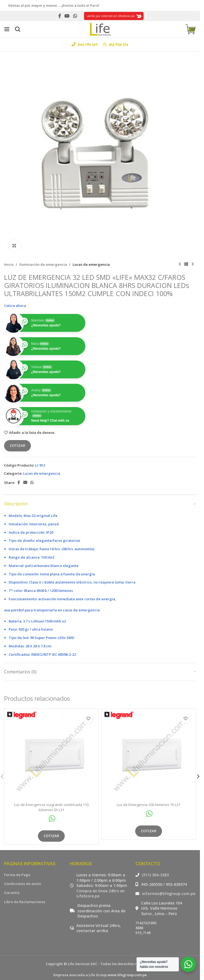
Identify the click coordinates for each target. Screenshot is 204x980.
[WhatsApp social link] (75, 16)
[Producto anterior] (180, 264)
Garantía (12, 893)
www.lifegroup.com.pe (127, 975)
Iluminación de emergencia (43, 264)
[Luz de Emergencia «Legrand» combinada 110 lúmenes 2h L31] (51, 756)
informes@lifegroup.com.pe (169, 894)
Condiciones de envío (22, 884)
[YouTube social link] (67, 16)
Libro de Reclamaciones (25, 902)
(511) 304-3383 (155, 875)
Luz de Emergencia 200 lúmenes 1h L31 (149, 805)
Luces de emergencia (91, 264)
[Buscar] (18, 29)
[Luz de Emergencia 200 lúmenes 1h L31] (149, 756)
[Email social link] (25, 483)
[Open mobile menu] (7, 29)
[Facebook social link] (60, 16)
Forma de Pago (17, 875)
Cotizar (17, 445)
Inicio (9, 264)
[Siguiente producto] (193, 264)
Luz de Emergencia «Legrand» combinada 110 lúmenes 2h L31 (51, 807)
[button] (198, 776)
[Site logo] (100, 29)
